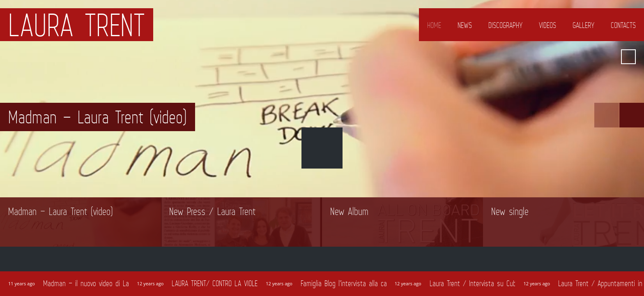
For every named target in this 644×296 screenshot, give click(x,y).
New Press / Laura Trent (212, 211)
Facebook (534, 57)
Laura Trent (77, 25)
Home (434, 25)
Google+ (549, 57)
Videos (547, 25)
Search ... (628, 57)
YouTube (579, 57)
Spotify (608, 57)
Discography (505, 25)
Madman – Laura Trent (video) (61, 211)
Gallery (583, 25)
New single (510, 211)
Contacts (623, 25)
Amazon (564, 57)
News (465, 25)
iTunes (593, 57)
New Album (349, 211)
